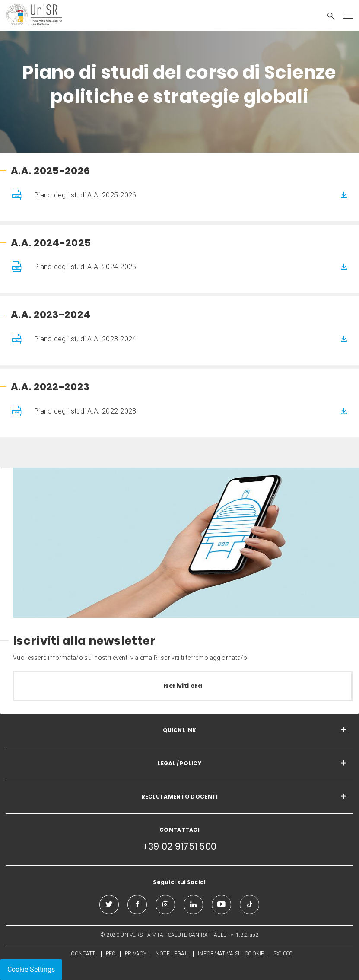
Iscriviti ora (183, 686)
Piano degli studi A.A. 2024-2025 (85, 267)
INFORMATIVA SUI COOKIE (231, 954)
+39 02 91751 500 (180, 846)
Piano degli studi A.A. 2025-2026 (85, 195)
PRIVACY (136, 954)
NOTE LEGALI (172, 954)
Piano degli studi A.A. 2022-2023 (85, 411)
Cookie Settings (31, 969)
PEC (111, 954)
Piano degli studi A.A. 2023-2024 (85, 339)
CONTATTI (84, 954)
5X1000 (283, 954)
